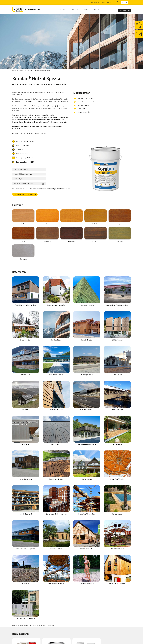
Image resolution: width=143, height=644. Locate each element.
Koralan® (30, 71)
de (122, 2)
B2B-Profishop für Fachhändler (25, 194)
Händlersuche (124, 10)
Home (14, 71)
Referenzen (74, 9)
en (126, 2)
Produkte (21, 71)
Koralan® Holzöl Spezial (42, 71)
